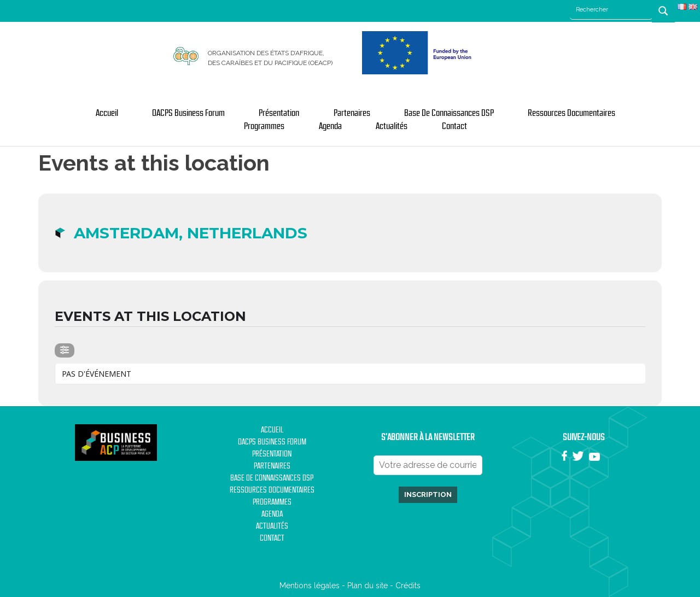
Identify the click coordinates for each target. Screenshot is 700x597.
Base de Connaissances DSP (449, 113)
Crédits (408, 586)
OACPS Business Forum (188, 113)
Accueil (107, 113)
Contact (454, 126)
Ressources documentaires (571, 113)
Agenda (330, 126)
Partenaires (352, 113)
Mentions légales (310, 586)
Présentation (279, 113)
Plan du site (367, 586)
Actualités (392, 126)
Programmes (264, 126)
